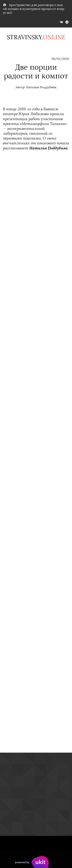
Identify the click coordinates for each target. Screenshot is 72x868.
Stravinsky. (36, 37)
